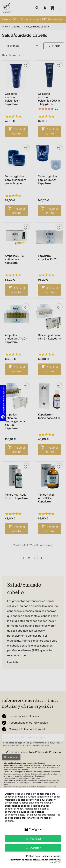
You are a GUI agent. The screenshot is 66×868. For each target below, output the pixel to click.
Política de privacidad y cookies (44, 856)
